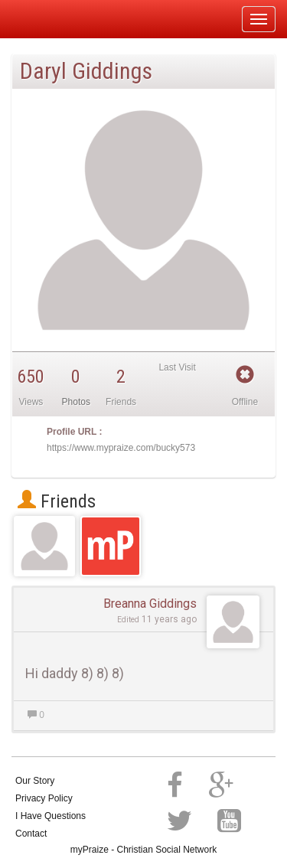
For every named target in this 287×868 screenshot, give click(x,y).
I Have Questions (51, 816)
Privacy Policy (44, 798)
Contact (31, 834)
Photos (76, 402)
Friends (57, 501)
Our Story (35, 781)
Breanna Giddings (150, 604)
